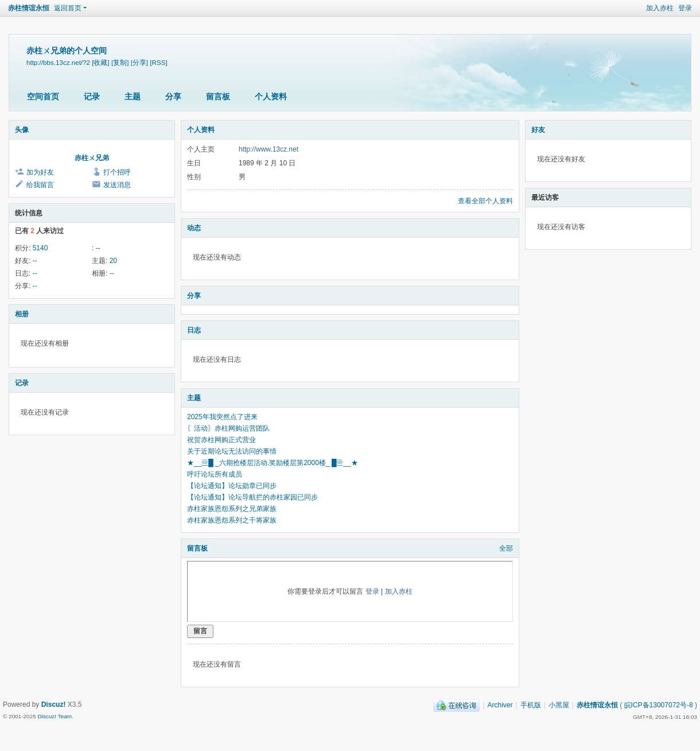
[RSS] (158, 62)
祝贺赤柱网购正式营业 (221, 440)
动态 (194, 228)
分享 (173, 96)
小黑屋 (559, 705)
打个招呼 (117, 172)
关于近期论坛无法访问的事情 (232, 451)
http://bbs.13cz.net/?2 (58, 62)
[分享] (139, 62)
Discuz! (54, 704)
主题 (133, 96)
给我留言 (40, 185)
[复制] (120, 62)
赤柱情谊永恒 (29, 8)
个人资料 (271, 96)
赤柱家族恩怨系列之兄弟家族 (232, 509)
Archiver (500, 705)
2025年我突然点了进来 (222, 417)
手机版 (531, 705)
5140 (40, 248)
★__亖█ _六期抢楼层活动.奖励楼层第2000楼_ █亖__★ (273, 463)
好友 (538, 130)
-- (98, 248)
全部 (506, 548)
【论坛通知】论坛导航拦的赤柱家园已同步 (252, 497)
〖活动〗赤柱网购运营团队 (228, 428)
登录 (685, 8)
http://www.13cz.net (269, 149)
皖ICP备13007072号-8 (659, 705)
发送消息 (117, 185)
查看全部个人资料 (485, 201)
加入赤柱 (660, 8)
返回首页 (68, 8)
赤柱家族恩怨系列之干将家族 (232, 520)
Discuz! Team (55, 716)
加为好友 (40, 172)
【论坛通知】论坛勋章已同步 (232, 486)
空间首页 (43, 96)
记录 (92, 96)
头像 (22, 130)
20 (113, 261)
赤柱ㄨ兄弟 (92, 158)
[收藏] (100, 62)
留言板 (218, 96)
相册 (22, 314)
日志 (194, 330)
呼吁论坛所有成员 (215, 474)
